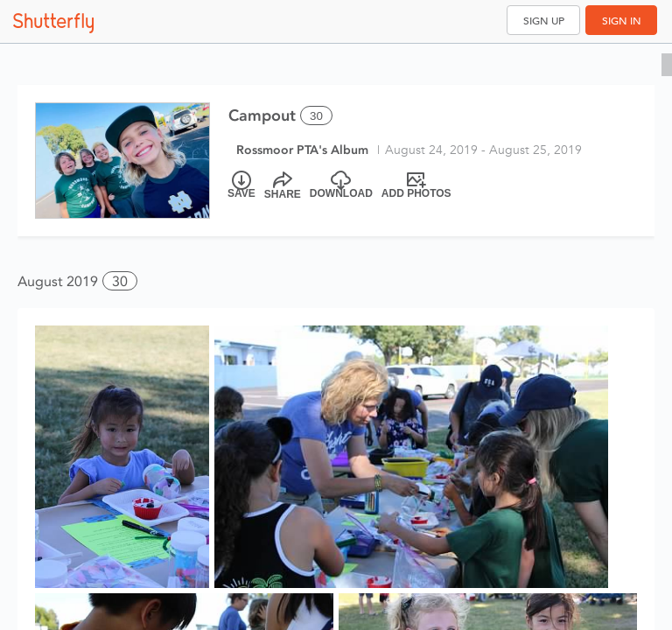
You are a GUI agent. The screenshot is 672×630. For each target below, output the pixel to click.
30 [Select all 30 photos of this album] (316, 116)
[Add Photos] (416, 185)
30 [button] (120, 281)
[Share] (283, 185)
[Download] (341, 185)
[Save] (241, 185)
